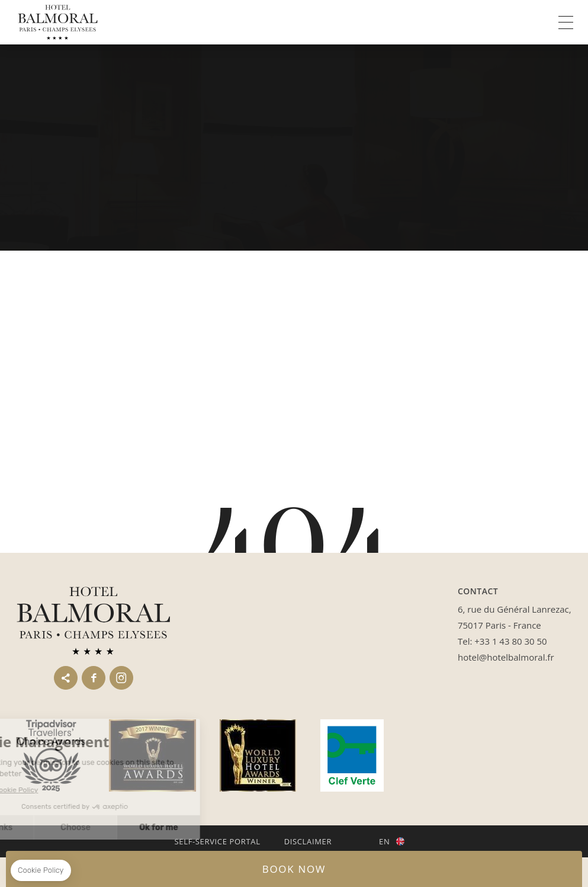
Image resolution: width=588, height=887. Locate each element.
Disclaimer (308, 841)
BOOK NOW (294, 869)
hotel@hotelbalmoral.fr (506, 657)
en (384, 841)
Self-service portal (218, 841)
